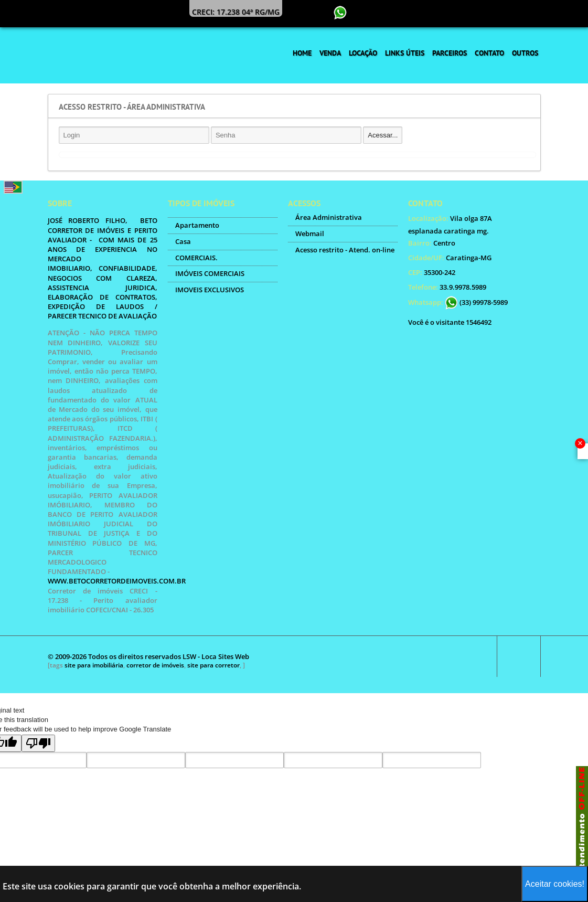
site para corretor (213, 665)
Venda (330, 53)
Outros (525, 53)
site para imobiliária (94, 665)
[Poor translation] (38, 743)
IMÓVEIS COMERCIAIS (210, 273)
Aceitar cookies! (555, 884)
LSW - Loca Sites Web (216, 656)
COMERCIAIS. (196, 258)
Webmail (310, 234)
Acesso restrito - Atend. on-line (345, 250)
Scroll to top (519, 656)
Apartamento (197, 225)
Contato (489, 53)
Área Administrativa (329, 217)
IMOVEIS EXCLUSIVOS (210, 290)
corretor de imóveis (155, 665)
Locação (363, 53)
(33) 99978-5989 (476, 302)
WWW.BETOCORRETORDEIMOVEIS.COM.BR (117, 581)
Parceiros (450, 53)
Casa (183, 241)
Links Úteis (405, 53)
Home (302, 53)
